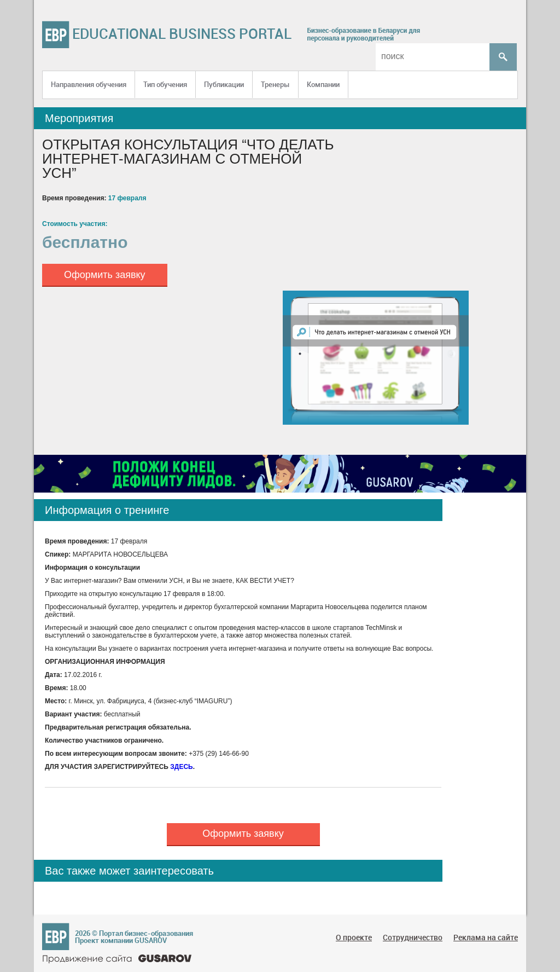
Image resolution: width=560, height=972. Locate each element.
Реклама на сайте (486, 937)
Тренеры (275, 84)
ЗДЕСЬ (181, 767)
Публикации (224, 84)
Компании (323, 84)
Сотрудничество (413, 937)
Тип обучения (165, 84)
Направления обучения (89, 84)
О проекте (354, 937)
